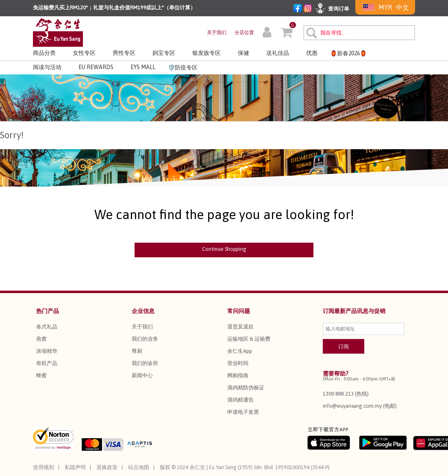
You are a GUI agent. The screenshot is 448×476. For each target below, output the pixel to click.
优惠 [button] (312, 53)
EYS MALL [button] (143, 67)
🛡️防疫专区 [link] (183, 67)
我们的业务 (145, 339)
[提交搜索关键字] (310, 32)
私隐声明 (75, 467)
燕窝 (41, 339)
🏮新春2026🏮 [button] (348, 53)
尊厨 (137, 351)
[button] (267, 33)
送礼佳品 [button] (278, 53)
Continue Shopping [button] (224, 249)
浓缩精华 (47, 351)
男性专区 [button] (124, 53)
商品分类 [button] (44, 53)
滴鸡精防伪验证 (246, 388)
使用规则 (43, 467)
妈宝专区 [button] (164, 53)
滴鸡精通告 (240, 400)
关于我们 (217, 33)
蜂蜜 (41, 375)
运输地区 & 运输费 (249, 339)
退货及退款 (240, 327)
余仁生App (240, 351)
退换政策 (107, 467)
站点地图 (139, 467)
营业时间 (238, 363)
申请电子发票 (243, 412)
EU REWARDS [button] (96, 67)
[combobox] (359, 33)
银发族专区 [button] (207, 53)
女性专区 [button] (84, 53)
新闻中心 (142, 375)
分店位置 (244, 33)
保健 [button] (244, 53)
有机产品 (47, 363)
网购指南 (238, 375)
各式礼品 (47, 327)
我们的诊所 (145, 363)
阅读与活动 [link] (47, 67)
